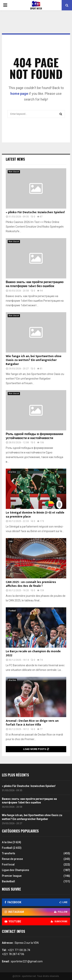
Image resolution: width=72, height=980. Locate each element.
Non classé (14, 172)
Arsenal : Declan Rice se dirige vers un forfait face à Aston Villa (32, 723)
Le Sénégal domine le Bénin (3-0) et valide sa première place (35, 515)
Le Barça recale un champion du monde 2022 (33, 653)
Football (12, 611)
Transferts (9, 853)
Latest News (15, 159)
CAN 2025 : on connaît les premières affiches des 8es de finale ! (31, 584)
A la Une (12, 472)
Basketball (8, 881)
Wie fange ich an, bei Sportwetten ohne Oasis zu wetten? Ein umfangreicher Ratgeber (34, 360)
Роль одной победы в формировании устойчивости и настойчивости (34, 436)
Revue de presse (12, 859)
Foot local (8, 864)
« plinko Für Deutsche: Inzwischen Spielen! (35, 212)
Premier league (12, 876)
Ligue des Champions (16, 870)
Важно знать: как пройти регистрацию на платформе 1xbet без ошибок (35, 284)
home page (19, 94)
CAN (11, 541)
